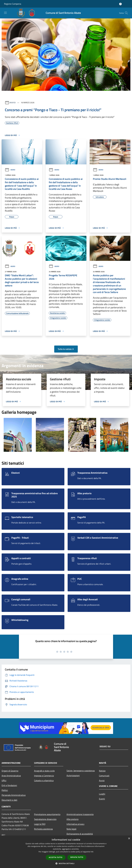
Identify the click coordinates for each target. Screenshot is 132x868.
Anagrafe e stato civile (44, 771)
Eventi (102, 799)
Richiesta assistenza (43, 829)
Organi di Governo (10, 771)
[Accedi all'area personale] (120, 4)
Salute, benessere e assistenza (81, 771)
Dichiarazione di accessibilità (80, 834)
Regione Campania (13, 4)
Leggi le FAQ (40, 824)
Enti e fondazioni (9, 785)
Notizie (102, 771)
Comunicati (104, 776)
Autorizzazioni (73, 775)
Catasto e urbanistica (44, 780)
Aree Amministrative (11, 776)
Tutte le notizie (66, 349)
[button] (66, 863)
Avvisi (13, 102)
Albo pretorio (72, 819)
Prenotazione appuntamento (47, 814)
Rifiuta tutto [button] (77, 857)
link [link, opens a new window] (92, 852)
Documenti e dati (9, 800)
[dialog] (66, 852)
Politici (5, 790)
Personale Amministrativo (14, 795)
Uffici (4, 780)
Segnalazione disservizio (45, 819)
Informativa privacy (75, 824)
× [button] (129, 839)
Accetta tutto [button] (56, 857)
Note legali (71, 829)
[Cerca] (126, 13)
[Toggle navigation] (5, 13)
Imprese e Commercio (44, 776)
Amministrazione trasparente (80, 814)
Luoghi (102, 794)
